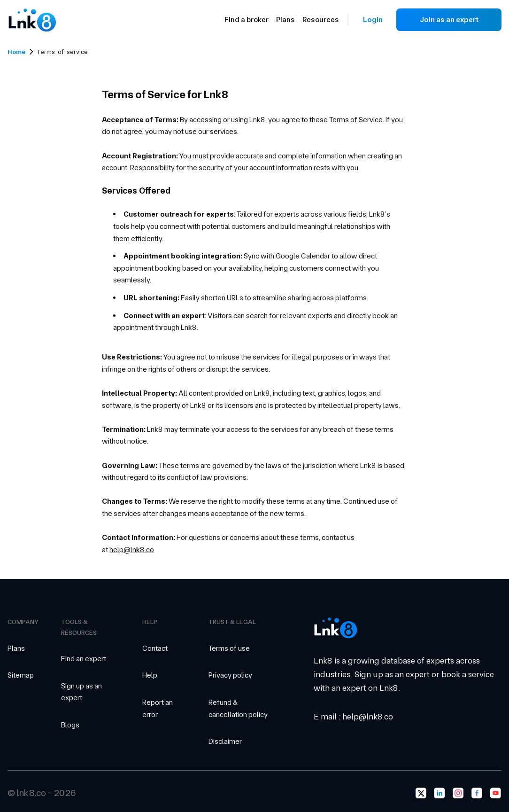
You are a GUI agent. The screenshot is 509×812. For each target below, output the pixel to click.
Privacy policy (230, 675)
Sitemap (21, 675)
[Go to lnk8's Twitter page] (421, 793)
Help (150, 675)
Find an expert (84, 659)
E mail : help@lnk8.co (353, 716)
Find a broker (247, 20)
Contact (155, 648)
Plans (285, 20)
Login (373, 20)
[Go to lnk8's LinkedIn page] (440, 793)
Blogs (70, 725)
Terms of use (229, 648)
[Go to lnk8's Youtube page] (496, 793)
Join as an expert (449, 20)
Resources (321, 20)
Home (16, 52)
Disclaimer (225, 741)
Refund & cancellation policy (238, 708)
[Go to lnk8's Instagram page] (458, 793)
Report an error (158, 708)
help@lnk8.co (132, 550)
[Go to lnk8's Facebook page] (477, 793)
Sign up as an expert (81, 692)
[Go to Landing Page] (32, 20)
